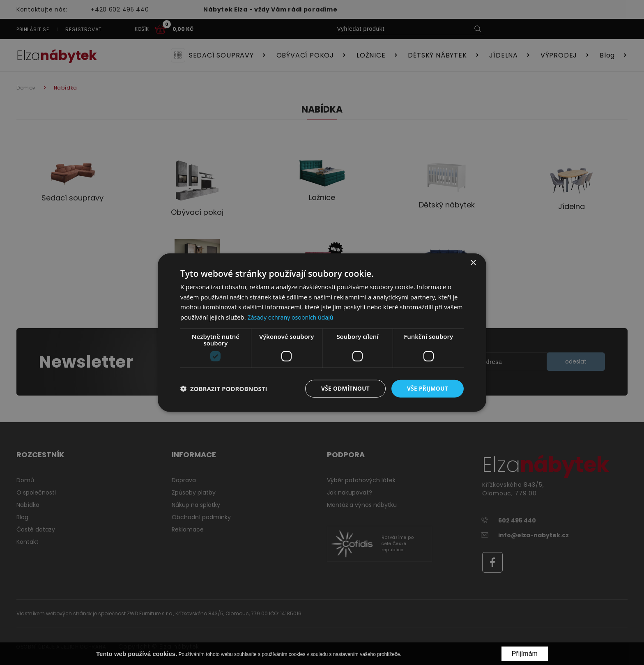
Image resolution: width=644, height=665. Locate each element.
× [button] (473, 262)
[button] (224, 389)
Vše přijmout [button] (427, 388)
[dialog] (322, 332)
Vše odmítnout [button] (343, 388)
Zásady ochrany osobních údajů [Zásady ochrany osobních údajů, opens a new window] (293, 317)
